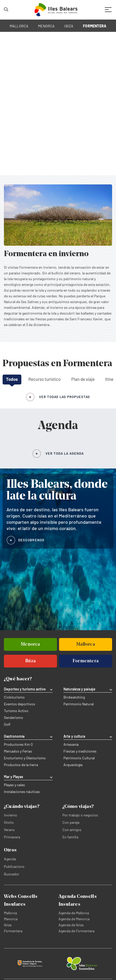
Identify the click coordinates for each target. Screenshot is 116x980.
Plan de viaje (83, 379)
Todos (12, 379)
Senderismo (14, 718)
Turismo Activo (16, 711)
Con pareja (71, 822)
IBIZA (69, 26)
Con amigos (72, 830)
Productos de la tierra (21, 765)
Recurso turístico (44, 379)
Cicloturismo (14, 697)
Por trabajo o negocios (80, 815)
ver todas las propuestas (65, 397)
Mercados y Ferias (18, 751)
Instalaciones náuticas (22, 792)
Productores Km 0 (18, 744)
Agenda (10, 859)
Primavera (12, 837)
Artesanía (71, 744)
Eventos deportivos (20, 704)
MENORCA (46, 26)
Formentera (13, 931)
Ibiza (8, 925)
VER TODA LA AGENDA (65, 453)
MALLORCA (19, 26)
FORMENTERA (95, 26)
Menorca (11, 919)
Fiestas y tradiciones (80, 751)
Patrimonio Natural (79, 704)
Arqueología (73, 765)
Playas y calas (14, 785)
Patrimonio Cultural (79, 758)
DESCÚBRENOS (31, 540)
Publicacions (14, 866)
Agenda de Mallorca (74, 913)
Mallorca (10, 913)
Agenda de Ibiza (71, 925)
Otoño (9, 822)
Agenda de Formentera (76, 931)
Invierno (11, 815)
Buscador (12, 874)
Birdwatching (74, 697)
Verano (9, 830)
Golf (7, 724)
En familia (70, 837)
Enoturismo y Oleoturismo (25, 758)
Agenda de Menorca (74, 919)
